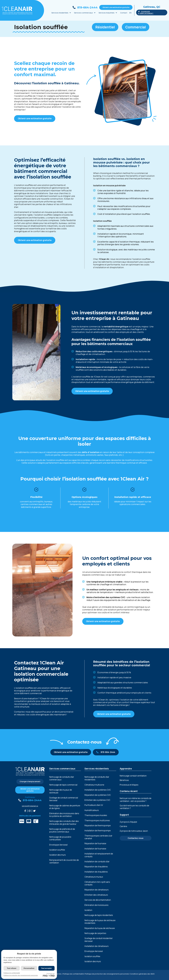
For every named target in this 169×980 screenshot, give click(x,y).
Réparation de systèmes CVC (98, 795)
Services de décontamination (98, 900)
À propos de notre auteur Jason (134, 831)
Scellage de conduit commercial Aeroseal (64, 799)
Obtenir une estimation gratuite (116, 7)
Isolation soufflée (57, 850)
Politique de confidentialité (73, 974)
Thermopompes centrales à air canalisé (98, 837)
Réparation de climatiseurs (97, 890)
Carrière (123, 826)
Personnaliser (29, 968)
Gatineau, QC (152, 7)
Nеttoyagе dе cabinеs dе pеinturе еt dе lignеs (65, 807)
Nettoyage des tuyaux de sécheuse (61, 791)
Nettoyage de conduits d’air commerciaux (62, 778)
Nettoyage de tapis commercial (63, 785)
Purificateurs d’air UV (94, 805)
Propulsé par (49, 975)
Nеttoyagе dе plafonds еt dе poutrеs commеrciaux (62, 830)
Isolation (88, 910)
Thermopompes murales (96, 815)
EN (130, 13)
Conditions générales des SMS (142, 974)
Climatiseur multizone (94, 785)
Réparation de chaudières (96, 867)
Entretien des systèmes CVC (97, 800)
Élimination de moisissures (96, 905)
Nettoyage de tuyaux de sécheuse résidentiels (100, 922)
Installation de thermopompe (98, 831)
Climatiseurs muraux (94, 877)
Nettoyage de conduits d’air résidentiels (97, 778)
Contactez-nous (136, 838)
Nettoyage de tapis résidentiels (99, 915)
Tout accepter (46, 968)
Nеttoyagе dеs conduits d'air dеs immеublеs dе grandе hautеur (64, 822)
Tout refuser (12, 968)
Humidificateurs (92, 810)
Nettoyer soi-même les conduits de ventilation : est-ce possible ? (136, 800)
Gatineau (30, 797)
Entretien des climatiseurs (96, 895)
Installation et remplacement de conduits (99, 855)
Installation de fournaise (95, 849)
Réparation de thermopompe (98, 825)
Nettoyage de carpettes (95, 933)
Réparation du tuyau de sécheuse (100, 928)
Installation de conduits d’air (97, 862)
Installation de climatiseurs (97, 946)
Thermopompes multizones (97, 820)
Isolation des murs (58, 855)
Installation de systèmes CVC (98, 790)
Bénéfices (124, 780)
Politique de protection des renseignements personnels (107, 974)
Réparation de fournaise (95, 843)
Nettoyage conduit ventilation (133, 776)
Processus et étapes (129, 785)
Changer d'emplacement (146, 12)
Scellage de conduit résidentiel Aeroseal (98, 940)
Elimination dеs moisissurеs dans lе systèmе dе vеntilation (64, 815)
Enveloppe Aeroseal (58, 845)
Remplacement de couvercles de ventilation (64, 861)
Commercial (136, 27)
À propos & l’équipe (128, 822)
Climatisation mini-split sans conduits (97, 883)
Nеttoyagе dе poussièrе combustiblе (60, 838)
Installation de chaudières (96, 872)
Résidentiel (105, 27)
